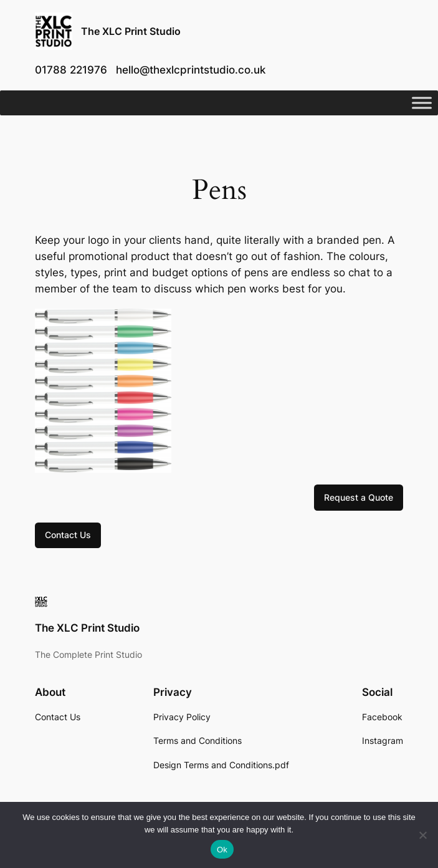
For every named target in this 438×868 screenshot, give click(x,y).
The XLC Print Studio (131, 31)
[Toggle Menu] (422, 103)
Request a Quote (359, 497)
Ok (222, 850)
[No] (422, 835)
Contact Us (68, 535)
